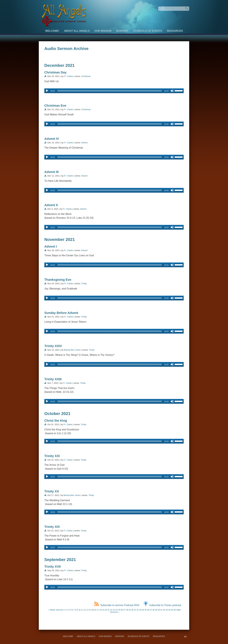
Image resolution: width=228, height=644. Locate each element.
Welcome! (52, 31)
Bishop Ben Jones (72, 350)
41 (161, 610)
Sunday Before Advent (61, 313)
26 (122, 610)
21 (109, 610)
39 (156, 610)
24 (116, 610)
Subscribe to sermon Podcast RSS (117, 605)
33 (140, 610)
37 (151, 610)
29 (130, 610)
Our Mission (103, 31)
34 (143, 610)
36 (148, 610)
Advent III (51, 172)
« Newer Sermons (56, 610)
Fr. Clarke (69, 76)
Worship (122, 31)
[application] (114, 91)
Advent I (51, 246)
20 (106, 610)
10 (79, 610)
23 (114, 610)
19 (103, 610)
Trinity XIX (52, 527)
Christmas (86, 76)
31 (135, 610)
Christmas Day (55, 72)
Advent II (51, 205)
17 (98, 610)
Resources (175, 31)
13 (87, 610)
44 (169, 610)
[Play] (47, 91)
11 (82, 610)
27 (124, 610)
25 (119, 610)
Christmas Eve (55, 106)
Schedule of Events (147, 31)
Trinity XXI (52, 456)
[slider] (110, 91)
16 (95, 610)
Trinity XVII (52, 567)
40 (159, 610)
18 (101, 610)
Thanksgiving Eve (58, 280)
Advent (84, 143)
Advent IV (52, 139)
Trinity (84, 284)
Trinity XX (52, 491)
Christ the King (56, 421)
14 (90, 610)
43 (167, 610)
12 (85, 610)
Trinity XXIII (53, 379)
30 (132, 610)
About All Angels (77, 31)
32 (138, 610)
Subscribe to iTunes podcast (162, 605)
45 (172, 610)
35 (146, 610)
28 (127, 610)
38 (154, 610)
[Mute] (172, 91)
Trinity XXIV (53, 346)
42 (164, 610)
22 (111, 610)
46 (175, 610)
